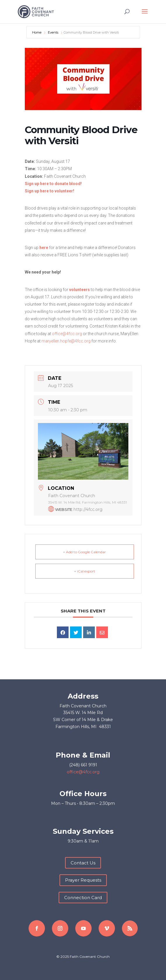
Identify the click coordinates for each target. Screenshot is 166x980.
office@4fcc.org (67, 334)
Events (53, 32)
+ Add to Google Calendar (84, 552)
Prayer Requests (83, 880)
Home (37, 32)
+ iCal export (85, 571)
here (44, 248)
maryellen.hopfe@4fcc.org (66, 341)
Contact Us (83, 863)
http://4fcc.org (88, 509)
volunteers (79, 290)
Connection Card (83, 898)
